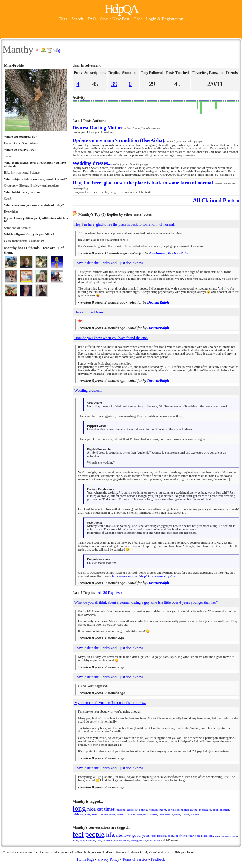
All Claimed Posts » (216, 201)
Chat (138, 19)
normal (104, 814)
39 (114, 84)
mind (150, 841)
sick (82, 840)
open (216, 810)
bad (197, 836)
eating (143, 810)
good (136, 835)
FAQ (92, 19)
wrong (233, 836)
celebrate (78, 814)
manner (185, 815)
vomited (195, 815)
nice (91, 809)
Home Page (86, 859)
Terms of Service (135, 859)
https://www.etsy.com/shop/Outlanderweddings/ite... (145, 576)
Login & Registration (165, 19)
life (110, 835)
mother (225, 810)
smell (95, 814)
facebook (108, 840)
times (109, 809)
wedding (122, 814)
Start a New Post (115, 19)
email (157, 841)
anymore (90, 840)
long (79, 808)
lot (176, 836)
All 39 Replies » (110, 593)
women (118, 840)
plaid (161, 815)
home (126, 841)
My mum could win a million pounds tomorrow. (110, 703)
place (204, 836)
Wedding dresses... (88, 391)
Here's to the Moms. (89, 312)
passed (121, 810)
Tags (63, 19)
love (127, 835)
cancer (132, 814)
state (88, 814)
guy (217, 836)
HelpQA (121, 9)
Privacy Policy (108, 859)
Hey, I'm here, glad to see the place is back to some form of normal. (125, 224)
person (161, 836)
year (191, 836)
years (146, 836)
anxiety (132, 810)
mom (163, 810)
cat (100, 809)
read (139, 814)
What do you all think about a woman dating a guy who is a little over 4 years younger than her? (146, 602)
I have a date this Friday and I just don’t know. (109, 263)
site (119, 835)
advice (143, 841)
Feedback (158, 859)
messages (205, 810)
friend (183, 836)
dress (112, 814)
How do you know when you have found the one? (111, 338)
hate (99, 840)
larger (177, 815)
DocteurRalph (179, 253)
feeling (134, 841)
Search (77, 19)
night (75, 840)
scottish (169, 815)
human (153, 810)
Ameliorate (158, 253)
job (153, 836)
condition (174, 810)
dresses (154, 815)
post (170, 836)
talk (211, 836)
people (95, 834)
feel (78, 834)
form (146, 814)
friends (224, 836)
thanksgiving (189, 810)
